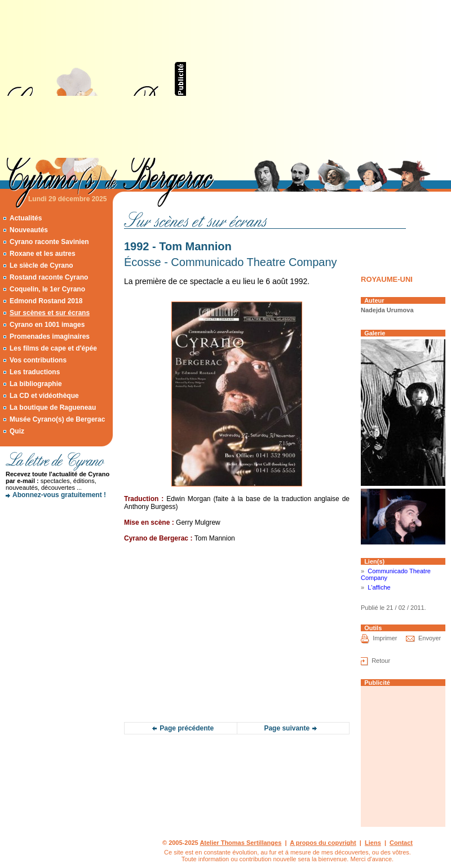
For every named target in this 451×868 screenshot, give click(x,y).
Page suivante (287, 728)
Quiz (17, 431)
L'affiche (379, 587)
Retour (381, 661)
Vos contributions (38, 360)
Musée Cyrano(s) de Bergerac (57, 419)
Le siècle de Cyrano (41, 265)
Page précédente (187, 728)
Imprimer (385, 638)
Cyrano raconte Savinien (49, 242)
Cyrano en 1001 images (47, 325)
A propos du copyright (323, 843)
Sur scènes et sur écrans (50, 313)
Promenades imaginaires (50, 336)
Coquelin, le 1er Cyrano (47, 289)
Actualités (26, 218)
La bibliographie (36, 384)
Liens (373, 843)
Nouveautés (29, 230)
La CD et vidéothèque (44, 396)
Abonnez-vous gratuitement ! (59, 495)
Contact (401, 843)
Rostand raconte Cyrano (49, 277)
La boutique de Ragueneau (53, 408)
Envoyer (430, 638)
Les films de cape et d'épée (53, 348)
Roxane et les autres (43, 254)
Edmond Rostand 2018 (46, 301)
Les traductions (35, 372)
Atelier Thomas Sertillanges (240, 843)
